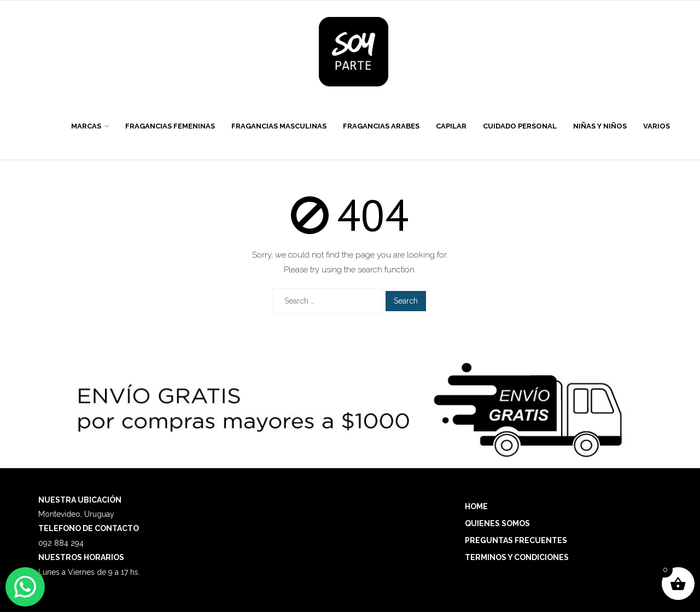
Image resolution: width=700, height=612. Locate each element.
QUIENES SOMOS (497, 523)
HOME (476, 506)
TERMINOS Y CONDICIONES (517, 557)
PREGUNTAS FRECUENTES (516, 540)
